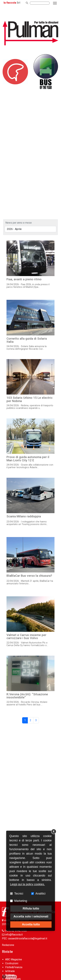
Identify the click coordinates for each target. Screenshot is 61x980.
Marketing (21, 901)
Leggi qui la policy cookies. (27, 884)
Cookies (9, 977)
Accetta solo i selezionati (31, 916)
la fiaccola (10, 3)
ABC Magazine (14, 959)
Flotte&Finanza (14, 967)
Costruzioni (12, 963)
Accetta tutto (31, 924)
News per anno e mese (19, 223)
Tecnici (19, 894)
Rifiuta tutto (31, 909)
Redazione (8, 945)
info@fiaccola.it (14, 935)
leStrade (10, 971)
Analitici (41, 894)
